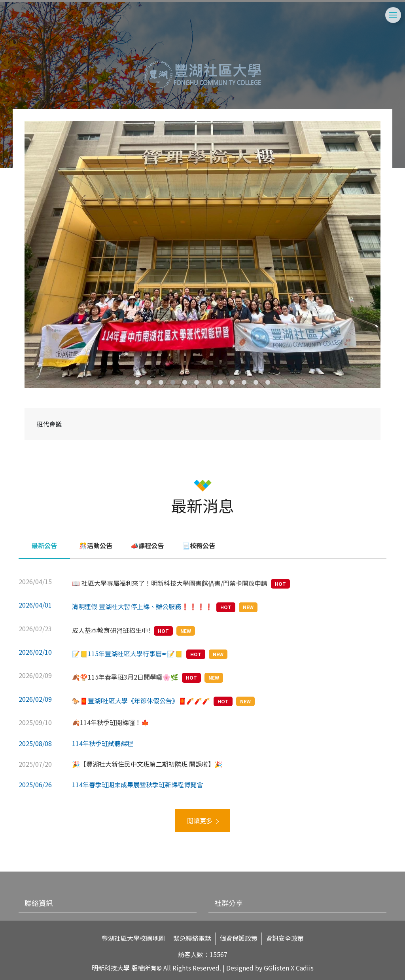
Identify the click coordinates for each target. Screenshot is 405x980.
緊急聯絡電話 (192, 938)
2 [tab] (149, 382)
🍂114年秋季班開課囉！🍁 (111, 722)
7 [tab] (208, 382)
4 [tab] (173, 382)
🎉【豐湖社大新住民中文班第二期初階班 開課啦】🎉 (147, 764)
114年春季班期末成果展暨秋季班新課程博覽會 (137, 784)
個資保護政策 (238, 938)
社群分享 (229, 903)
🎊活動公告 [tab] (96, 545)
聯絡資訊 (39, 903)
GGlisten (276, 968)
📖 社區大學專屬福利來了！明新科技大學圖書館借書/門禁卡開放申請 (170, 583)
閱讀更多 (200, 820)
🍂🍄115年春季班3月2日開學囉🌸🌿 (125, 677)
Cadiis (305, 968)
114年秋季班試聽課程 (103, 743)
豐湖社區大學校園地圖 (133, 938)
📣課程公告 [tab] (147, 545)
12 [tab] (268, 382)
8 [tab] (220, 382)
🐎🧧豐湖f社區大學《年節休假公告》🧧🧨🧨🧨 (141, 701)
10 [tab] (244, 382)
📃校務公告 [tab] (199, 545)
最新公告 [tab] (44, 545)
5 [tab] (185, 382)
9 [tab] (232, 382)
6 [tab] (197, 382)
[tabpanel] (202, 254)
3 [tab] (161, 382)
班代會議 (49, 424)
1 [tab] (137, 382)
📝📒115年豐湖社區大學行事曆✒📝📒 (127, 653)
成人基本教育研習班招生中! (111, 630)
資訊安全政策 (285, 938)
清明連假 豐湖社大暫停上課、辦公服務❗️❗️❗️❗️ (142, 606)
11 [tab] (256, 382)
